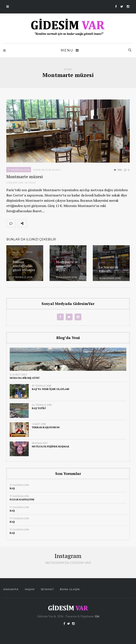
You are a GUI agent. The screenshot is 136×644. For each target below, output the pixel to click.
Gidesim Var (15, 183)
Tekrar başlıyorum (46, 427)
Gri (97, 616)
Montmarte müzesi (25, 177)
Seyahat (30, 183)
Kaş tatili (39, 408)
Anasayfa (11, 589)
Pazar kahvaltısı (22, 499)
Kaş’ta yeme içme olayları (50, 389)
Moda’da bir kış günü (25, 378)
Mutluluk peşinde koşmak (50, 446)
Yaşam (30, 589)
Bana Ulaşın (70, 589)
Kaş (12, 488)
